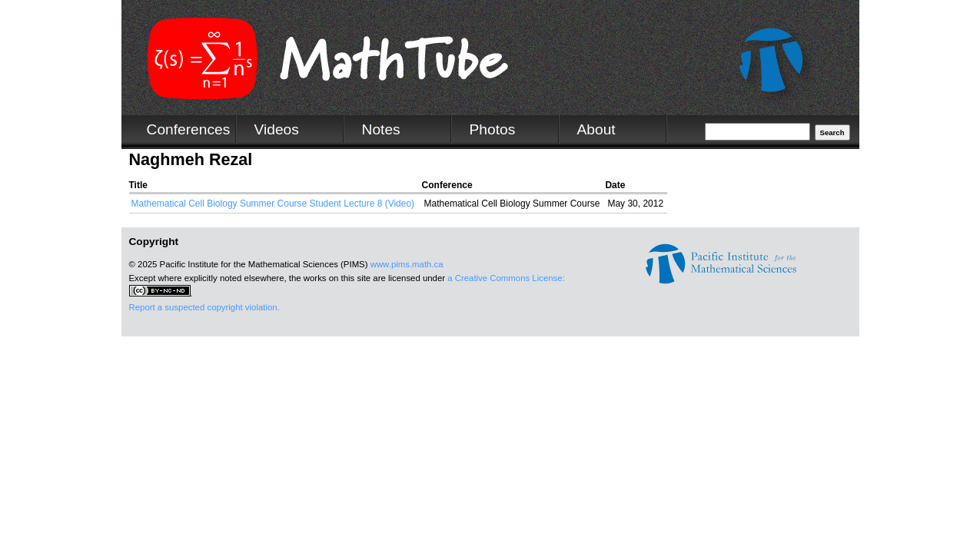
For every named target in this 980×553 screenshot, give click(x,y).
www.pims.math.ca (407, 264)
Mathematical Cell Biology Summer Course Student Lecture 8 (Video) (273, 204)
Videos (277, 129)
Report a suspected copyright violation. (204, 307)
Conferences (189, 129)
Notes (381, 129)
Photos (493, 129)
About (596, 129)
